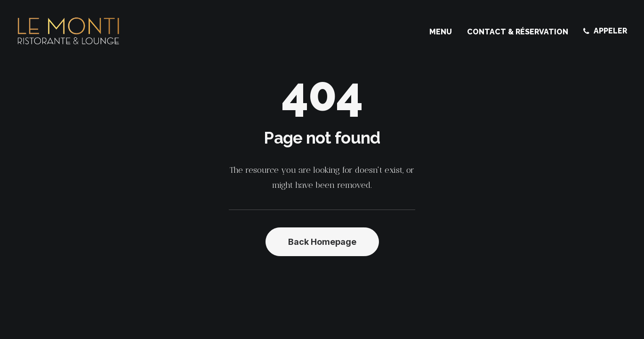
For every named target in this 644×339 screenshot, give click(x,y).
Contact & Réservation (518, 32)
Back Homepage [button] (322, 242)
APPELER (610, 31)
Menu (441, 32)
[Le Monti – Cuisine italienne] (68, 31)
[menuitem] (444, 32)
